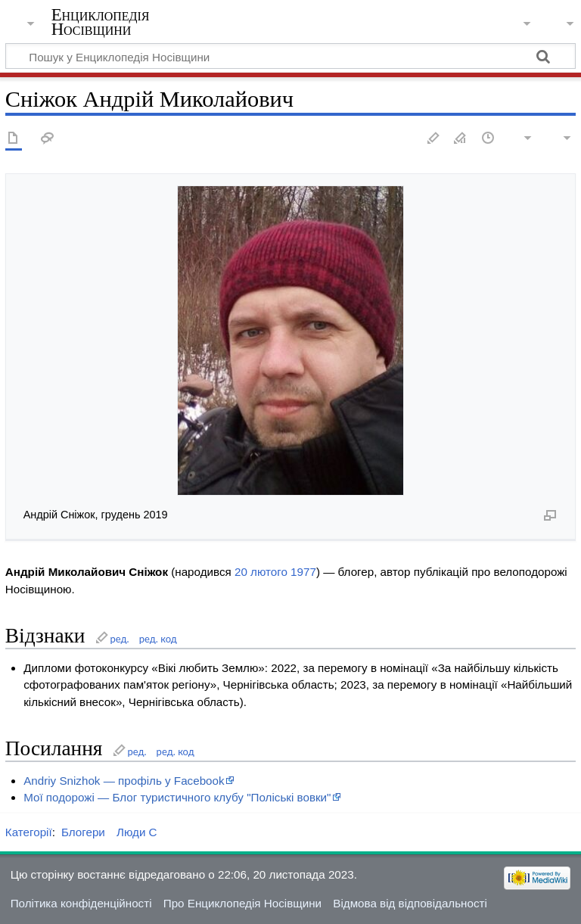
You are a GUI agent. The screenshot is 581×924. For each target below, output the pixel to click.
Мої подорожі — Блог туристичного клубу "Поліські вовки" (177, 797)
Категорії (29, 832)
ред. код (158, 639)
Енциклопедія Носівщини (101, 22)
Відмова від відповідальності (410, 903)
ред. (119, 639)
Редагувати (433, 139)
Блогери (83, 832)
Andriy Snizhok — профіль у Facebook (124, 781)
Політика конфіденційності (81, 903)
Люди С (137, 832)
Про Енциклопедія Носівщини (242, 903)
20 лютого (261, 572)
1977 (303, 572)
